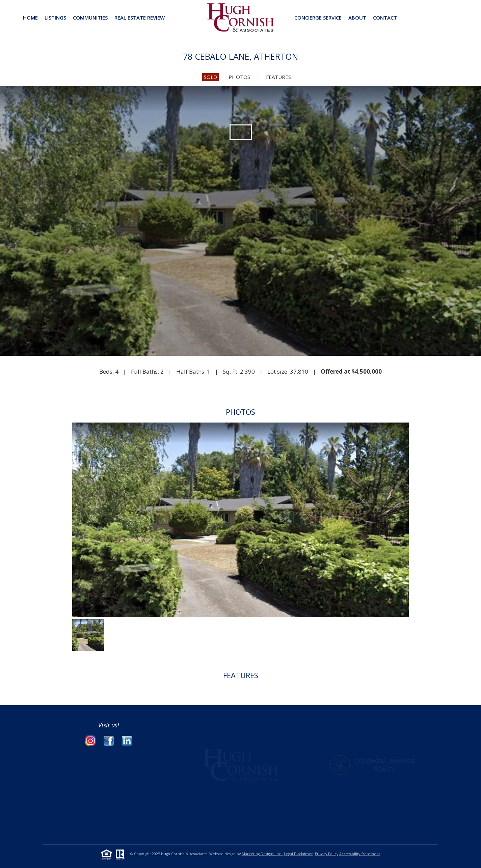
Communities (90, 18)
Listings (55, 18)
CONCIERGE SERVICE (318, 18)
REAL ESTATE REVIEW (140, 18)
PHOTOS (239, 77)
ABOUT (357, 18)
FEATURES (278, 77)
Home (30, 18)
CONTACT (385, 18)
